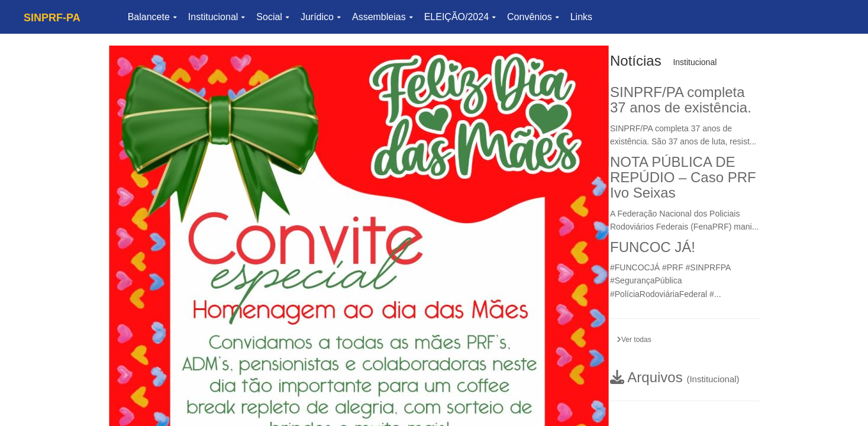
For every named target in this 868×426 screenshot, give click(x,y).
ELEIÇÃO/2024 (460, 17)
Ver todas (634, 340)
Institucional (217, 17)
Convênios (533, 17)
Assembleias (382, 17)
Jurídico (320, 17)
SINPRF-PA (52, 18)
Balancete (152, 17)
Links (581, 17)
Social (272, 17)
